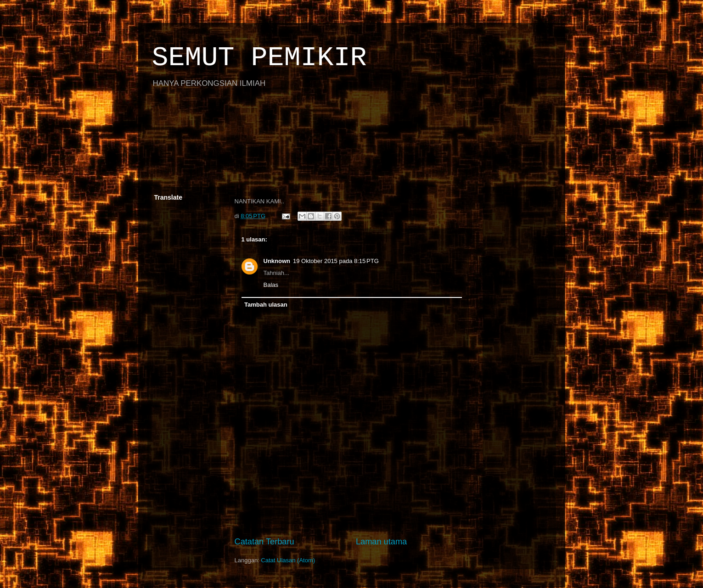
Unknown (277, 261)
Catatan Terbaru (264, 542)
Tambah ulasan (266, 305)
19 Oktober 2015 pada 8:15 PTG (336, 261)
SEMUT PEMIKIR (259, 58)
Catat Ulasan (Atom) (288, 560)
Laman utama (381, 542)
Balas (271, 285)
